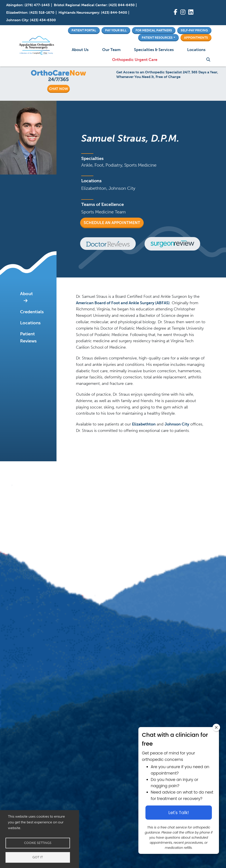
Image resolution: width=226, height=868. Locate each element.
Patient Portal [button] (84, 30)
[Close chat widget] (216, 727)
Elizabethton (17, 12)
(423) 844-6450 (122, 5)
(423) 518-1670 (42, 12)
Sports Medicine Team (103, 212)
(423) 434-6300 (43, 20)
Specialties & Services (154, 50)
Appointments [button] (196, 38)
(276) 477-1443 (37, 5)
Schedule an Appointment (112, 223)
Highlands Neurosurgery (79, 12)
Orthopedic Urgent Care (135, 60)
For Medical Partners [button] (154, 30)
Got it (38, 857)
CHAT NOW (58, 89)
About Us (80, 50)
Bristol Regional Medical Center (80, 5)
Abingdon (14, 5)
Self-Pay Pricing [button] (194, 30)
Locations (196, 50)
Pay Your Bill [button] (116, 30)
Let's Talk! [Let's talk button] (179, 813)
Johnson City (17, 20)
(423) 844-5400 (114, 12)
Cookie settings (38, 843)
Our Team (111, 50)
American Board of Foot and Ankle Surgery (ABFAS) (123, 303)
